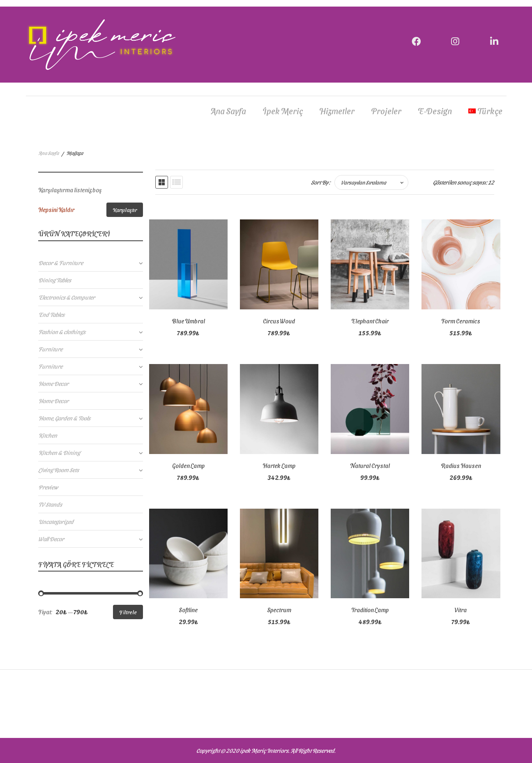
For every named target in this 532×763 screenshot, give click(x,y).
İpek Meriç (283, 111)
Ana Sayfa (228, 111)
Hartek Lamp (279, 466)
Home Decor (53, 384)
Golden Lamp (188, 466)
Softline (188, 610)
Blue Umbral (188, 321)
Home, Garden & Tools (64, 418)
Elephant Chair (370, 321)
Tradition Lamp (370, 610)
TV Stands (50, 504)
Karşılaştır (125, 210)
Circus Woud (279, 321)
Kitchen (48, 435)
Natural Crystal (370, 466)
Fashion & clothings (62, 332)
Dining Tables (55, 280)
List (176, 182)
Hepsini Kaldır (56, 210)
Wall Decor (51, 539)
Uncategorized (56, 522)
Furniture (50, 349)
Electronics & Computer (67, 297)
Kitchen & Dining (59, 453)
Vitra (461, 610)
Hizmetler (337, 111)
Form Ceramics (461, 321)
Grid (162, 182)
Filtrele (128, 612)
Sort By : (321, 182)
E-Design (435, 111)
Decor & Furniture (61, 263)
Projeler (386, 111)
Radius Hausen (461, 466)
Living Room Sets (59, 470)
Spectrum (279, 610)
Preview (48, 487)
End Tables (51, 315)
